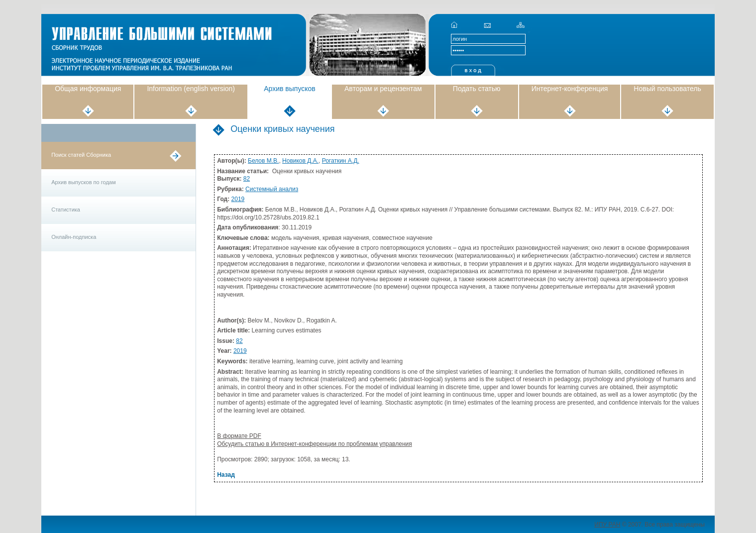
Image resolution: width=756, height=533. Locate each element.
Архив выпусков (290, 89)
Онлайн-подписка (74, 237)
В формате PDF (239, 436)
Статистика (66, 210)
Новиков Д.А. (300, 161)
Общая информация (88, 89)
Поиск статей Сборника (81, 155)
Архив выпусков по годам (83, 182)
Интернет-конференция (570, 89)
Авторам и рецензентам (383, 89)
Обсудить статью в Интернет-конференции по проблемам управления (315, 444)
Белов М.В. (263, 161)
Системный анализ (272, 189)
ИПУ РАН (607, 525)
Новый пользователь (667, 89)
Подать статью (477, 89)
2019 (238, 199)
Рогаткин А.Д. (341, 161)
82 (247, 179)
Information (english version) (191, 89)
